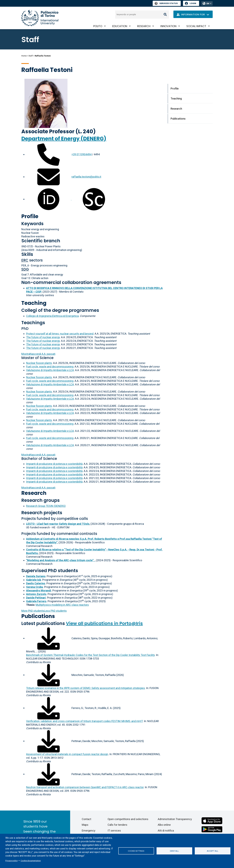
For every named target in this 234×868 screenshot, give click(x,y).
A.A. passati (38, 354)
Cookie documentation (31, 861)
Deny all (174, 851)
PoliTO (98, 26)
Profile (30, 216)
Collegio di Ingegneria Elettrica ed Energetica (52, 316)
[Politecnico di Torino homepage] (40, 18)
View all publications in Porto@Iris (104, 623)
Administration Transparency (175, 819)
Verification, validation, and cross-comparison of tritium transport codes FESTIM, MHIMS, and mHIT (84, 721)
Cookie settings (136, 851)
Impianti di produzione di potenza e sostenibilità (54, 464)
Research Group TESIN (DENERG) (46, 506)
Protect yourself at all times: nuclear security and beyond (60, 334)
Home (24, 56)
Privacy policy (11, 861)
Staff (31, 56)
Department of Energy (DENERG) (64, 139)
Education (120, 26)
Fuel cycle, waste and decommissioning (50, 367)
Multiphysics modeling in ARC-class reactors (62, 605)
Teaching (34, 303)
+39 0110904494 (81, 154)
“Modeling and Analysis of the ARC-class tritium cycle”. (61, 560)
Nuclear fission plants (39, 363)
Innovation (168, 26)
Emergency (89, 831)
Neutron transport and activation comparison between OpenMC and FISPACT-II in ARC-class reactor (85, 787)
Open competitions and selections (128, 819)
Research (144, 26)
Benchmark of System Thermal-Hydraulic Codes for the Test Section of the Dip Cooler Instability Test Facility (90, 655)
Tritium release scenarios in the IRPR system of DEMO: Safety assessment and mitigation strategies (86, 688)
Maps (85, 825)
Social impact (196, 26)
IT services (114, 831)
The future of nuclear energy (43, 337)
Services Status (166, 3)
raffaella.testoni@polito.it (86, 177)
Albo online (164, 825)
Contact (86, 819)
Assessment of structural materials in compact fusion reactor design (67, 754)
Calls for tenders (117, 825)
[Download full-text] (49, 638)
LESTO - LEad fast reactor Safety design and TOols (58, 524)
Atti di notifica (166, 831)
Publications (38, 616)
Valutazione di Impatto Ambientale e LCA (50, 370)
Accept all (213, 851)
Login (193, 3)
